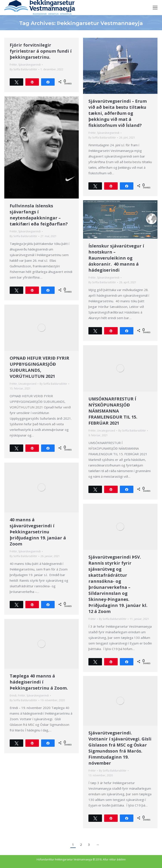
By (23, 69)
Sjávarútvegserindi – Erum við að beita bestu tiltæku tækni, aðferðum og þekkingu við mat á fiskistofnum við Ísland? (118, 113)
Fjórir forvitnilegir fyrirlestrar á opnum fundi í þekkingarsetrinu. (41, 51)
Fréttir (13, 65)
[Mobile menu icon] (155, 8)
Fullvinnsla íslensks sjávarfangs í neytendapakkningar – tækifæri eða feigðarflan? (39, 215)
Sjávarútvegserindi (29, 65)
